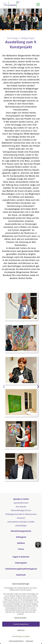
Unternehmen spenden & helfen (21, 522)
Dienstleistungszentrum (21, 531)
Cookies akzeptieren (21, 624)
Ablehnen (21, 630)
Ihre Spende (21, 507)
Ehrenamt (21, 518)
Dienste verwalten (20, 618)
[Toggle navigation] (38, 4)
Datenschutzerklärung (12, 610)
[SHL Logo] (12, 4)
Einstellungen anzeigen (21, 636)
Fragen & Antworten (21, 557)
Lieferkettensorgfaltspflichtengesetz (21, 569)
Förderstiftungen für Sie (21, 510)
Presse (21, 549)
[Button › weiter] (38, 386)
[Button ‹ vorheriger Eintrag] (4, 386)
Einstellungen (20, 612)
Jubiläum (21, 543)
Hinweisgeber (21, 563)
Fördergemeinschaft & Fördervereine (21, 514)
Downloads (21, 575)
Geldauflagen (21, 526)
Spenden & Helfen (21, 499)
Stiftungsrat (21, 537)
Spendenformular (21, 503)
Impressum (29, 641)
